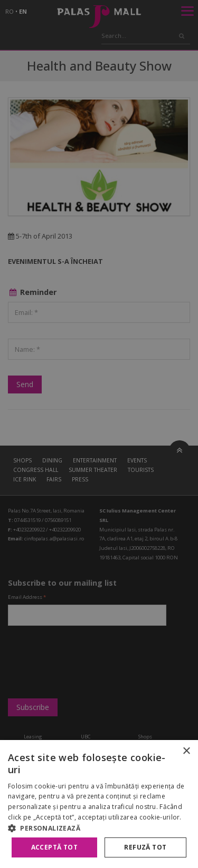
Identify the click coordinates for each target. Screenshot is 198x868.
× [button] (186, 751)
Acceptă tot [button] (54, 847)
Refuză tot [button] (145, 847)
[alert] (99, 434)
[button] (99, 828)
